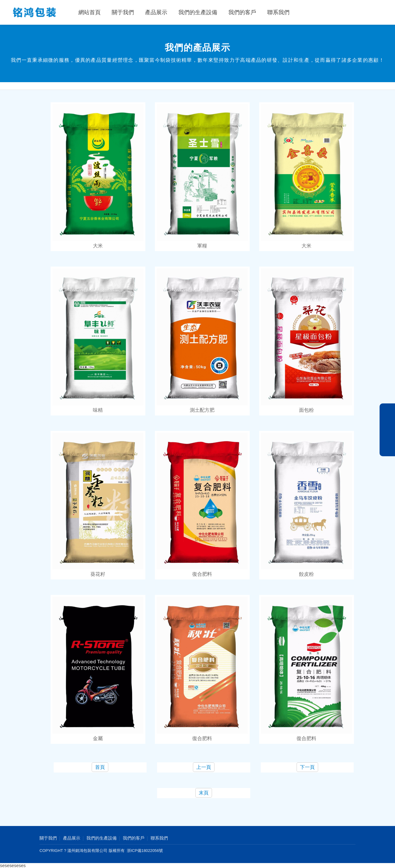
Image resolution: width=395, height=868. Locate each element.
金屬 (98, 738)
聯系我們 (278, 12)
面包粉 (306, 410)
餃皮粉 (306, 574)
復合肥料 (202, 574)
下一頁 (307, 767)
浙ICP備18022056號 (145, 851)
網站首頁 (89, 12)
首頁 (100, 767)
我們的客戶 (242, 12)
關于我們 (123, 12)
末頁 (204, 793)
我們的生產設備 (198, 12)
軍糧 (202, 246)
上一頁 (204, 767)
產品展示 (156, 12)
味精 (98, 410)
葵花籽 (98, 574)
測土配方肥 (202, 410)
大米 (98, 246)
